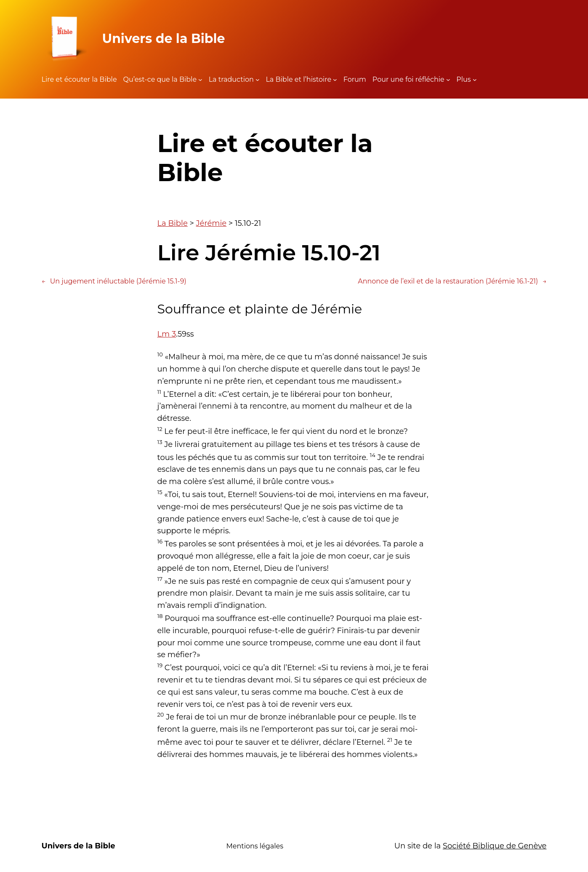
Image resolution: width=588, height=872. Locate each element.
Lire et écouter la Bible (79, 79)
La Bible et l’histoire (298, 79)
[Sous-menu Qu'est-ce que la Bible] (200, 80)
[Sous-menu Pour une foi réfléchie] (448, 80)
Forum (355, 79)
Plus (463, 79)
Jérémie (212, 223)
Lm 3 (167, 334)
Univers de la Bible (164, 39)
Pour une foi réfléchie (408, 79)
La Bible (173, 223)
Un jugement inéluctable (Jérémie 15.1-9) (114, 281)
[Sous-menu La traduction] (258, 80)
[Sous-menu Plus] (475, 80)
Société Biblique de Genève (495, 846)
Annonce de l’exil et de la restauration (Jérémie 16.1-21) (452, 281)
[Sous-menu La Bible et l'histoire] (335, 80)
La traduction (231, 79)
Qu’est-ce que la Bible (160, 79)
